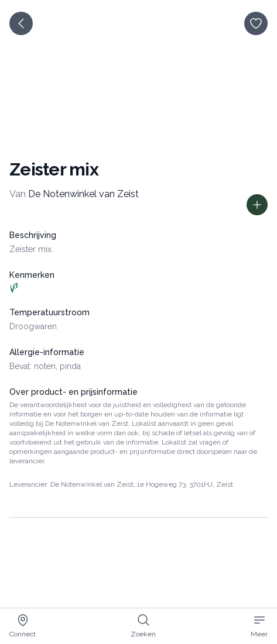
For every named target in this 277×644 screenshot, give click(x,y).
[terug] (21, 23)
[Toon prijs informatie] (257, 205)
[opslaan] (256, 23)
